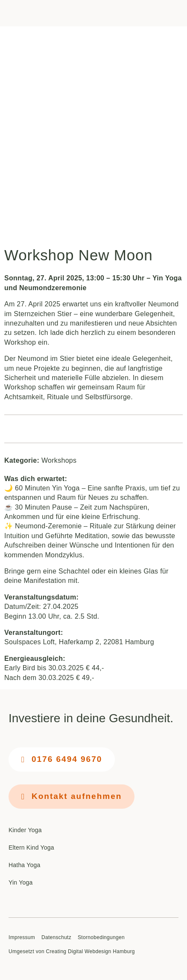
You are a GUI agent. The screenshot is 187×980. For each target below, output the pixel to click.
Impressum (22, 938)
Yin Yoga (20, 882)
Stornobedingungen (101, 938)
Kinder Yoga (25, 830)
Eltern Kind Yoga (31, 847)
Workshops (59, 460)
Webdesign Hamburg (110, 951)
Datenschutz (56, 938)
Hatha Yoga (24, 865)
